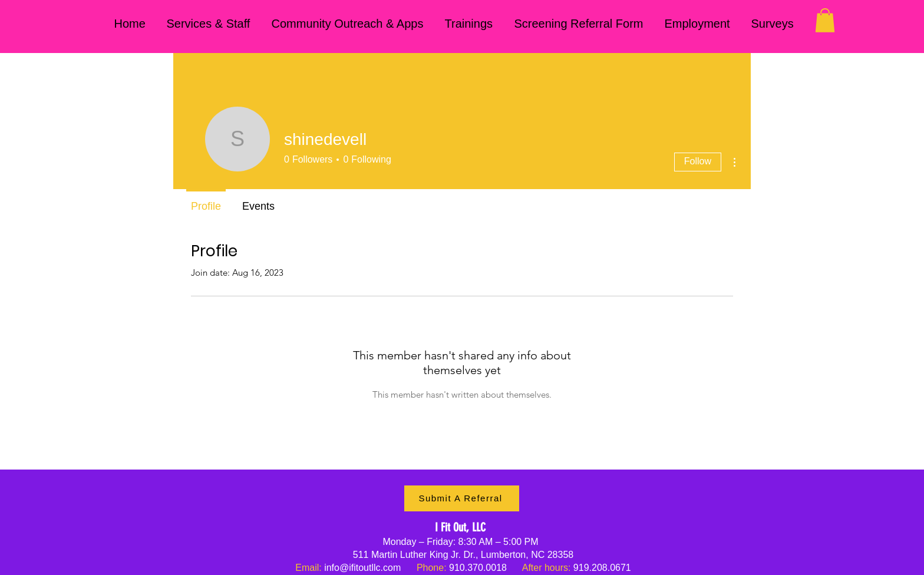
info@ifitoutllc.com (362, 568)
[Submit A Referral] (462, 498)
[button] (825, 20)
